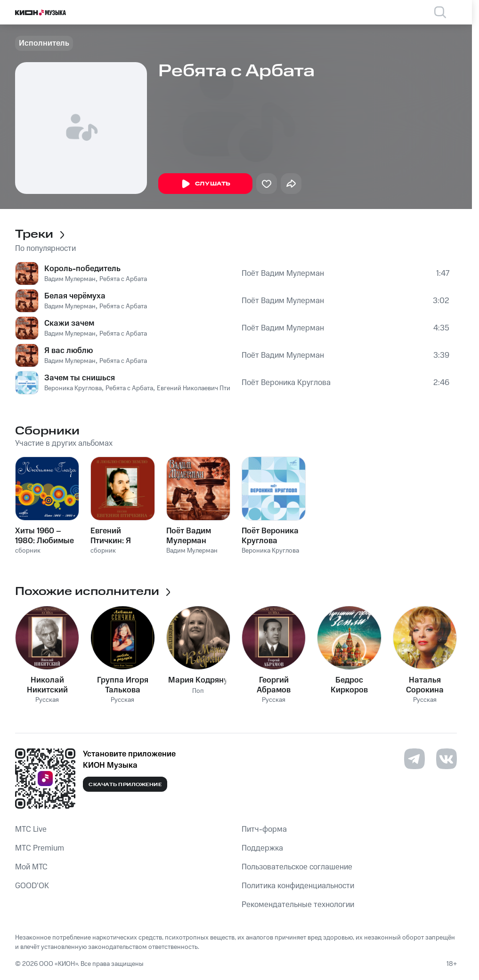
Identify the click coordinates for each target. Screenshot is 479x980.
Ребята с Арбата (123, 279)
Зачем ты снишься (80, 378)
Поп (198, 691)
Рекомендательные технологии (298, 905)
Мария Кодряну (198, 680)
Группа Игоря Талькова (123, 685)
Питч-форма (264, 829)
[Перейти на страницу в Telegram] (414, 759)
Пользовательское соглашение (297, 867)
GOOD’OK (32, 886)
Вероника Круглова (73, 388)
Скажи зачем (69, 323)
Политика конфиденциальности (298, 886)
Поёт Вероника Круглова (286, 383)
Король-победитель (82, 269)
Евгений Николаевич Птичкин (201, 388)
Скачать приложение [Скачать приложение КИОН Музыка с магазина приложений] (125, 785)
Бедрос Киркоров (349, 685)
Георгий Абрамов (274, 685)
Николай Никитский (47, 685)
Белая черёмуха (75, 296)
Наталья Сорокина (425, 685)
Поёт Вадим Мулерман (283, 273)
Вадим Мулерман (70, 279)
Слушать (205, 184)
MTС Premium (40, 848)
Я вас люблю (69, 351)
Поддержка (262, 848)
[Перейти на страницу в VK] (447, 759)
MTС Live (31, 829)
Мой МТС (31, 867)
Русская (47, 700)
